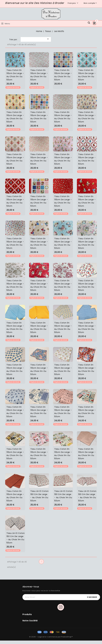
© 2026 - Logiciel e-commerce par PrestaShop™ (51, 637)
